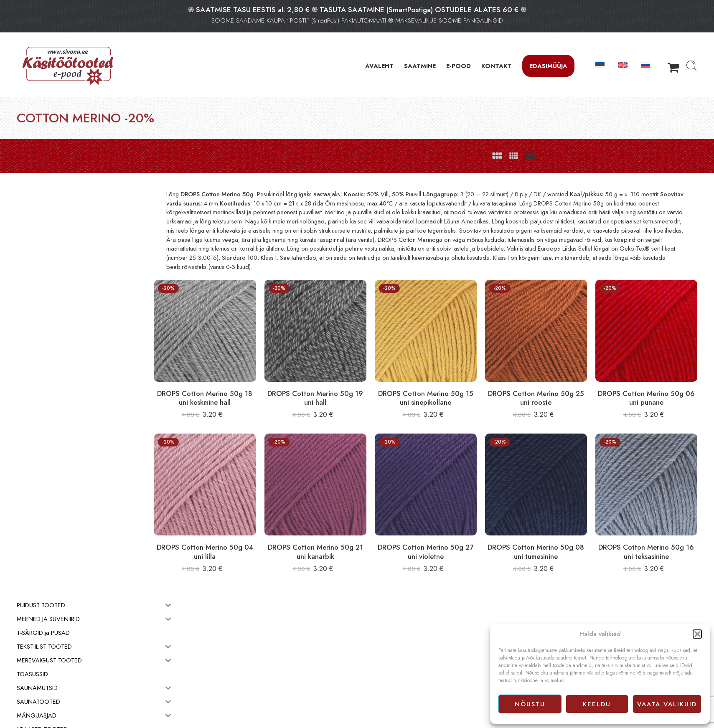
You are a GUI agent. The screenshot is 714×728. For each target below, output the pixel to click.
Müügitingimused (382, 659)
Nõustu (530, 704)
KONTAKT (497, 66)
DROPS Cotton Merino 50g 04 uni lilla (240, 536)
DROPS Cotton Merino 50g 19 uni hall (343, 390)
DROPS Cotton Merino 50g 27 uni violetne (445, 536)
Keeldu (597, 704)
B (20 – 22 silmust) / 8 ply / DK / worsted (554, 194)
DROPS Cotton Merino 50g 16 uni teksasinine (650, 536)
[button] (697, 634)
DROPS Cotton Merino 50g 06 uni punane (650, 390)
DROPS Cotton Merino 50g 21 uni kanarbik (343, 536)
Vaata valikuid (667, 704)
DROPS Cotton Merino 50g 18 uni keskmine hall (240, 390)
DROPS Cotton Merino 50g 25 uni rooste (548, 390)
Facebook (373, 677)
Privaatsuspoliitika (382, 668)
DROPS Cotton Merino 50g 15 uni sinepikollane (445, 390)
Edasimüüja (548, 66)
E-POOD (459, 66)
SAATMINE (420, 66)
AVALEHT (379, 66)
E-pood (370, 650)
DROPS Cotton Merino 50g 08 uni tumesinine (548, 536)
